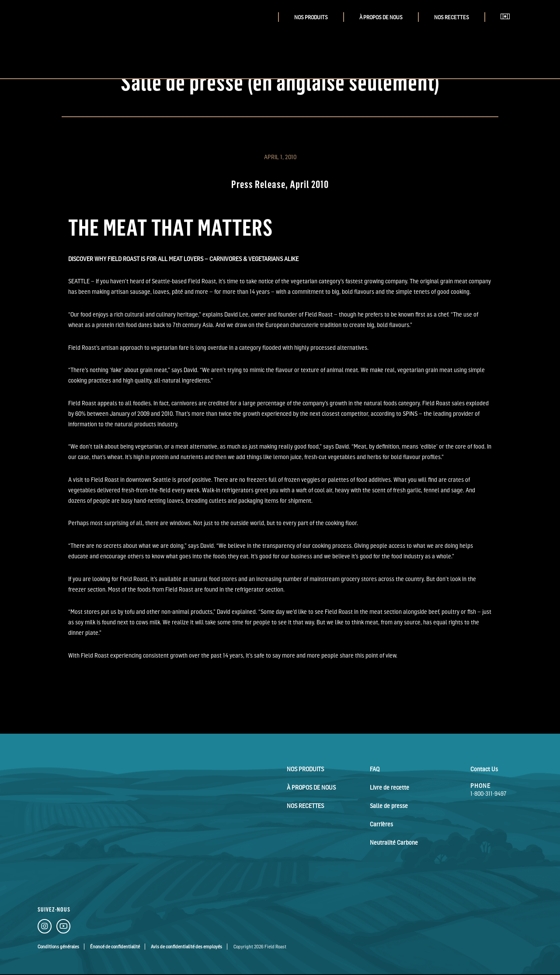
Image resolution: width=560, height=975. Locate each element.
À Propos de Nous (381, 17)
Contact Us (484, 769)
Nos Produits (311, 17)
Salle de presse (389, 806)
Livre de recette (390, 787)
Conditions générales (58, 947)
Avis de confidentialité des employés (186, 947)
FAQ (375, 769)
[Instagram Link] (45, 928)
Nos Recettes (452, 17)
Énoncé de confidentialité (115, 947)
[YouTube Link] (63, 928)
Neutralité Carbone (394, 842)
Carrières (381, 824)
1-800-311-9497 (489, 793)
